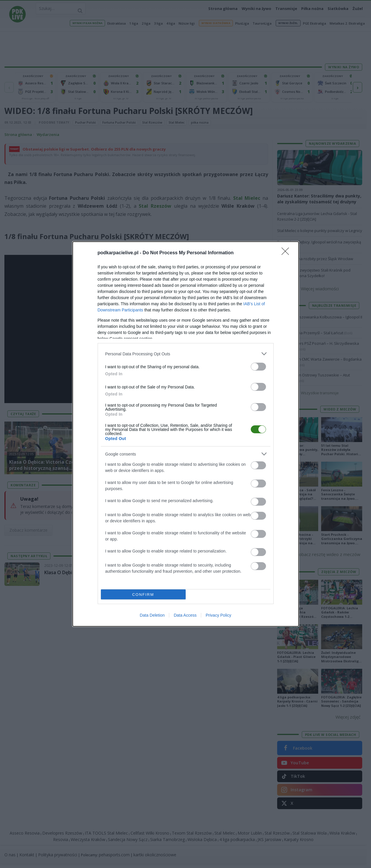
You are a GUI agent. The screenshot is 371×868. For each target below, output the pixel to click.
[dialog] (186, 434)
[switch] (258, 367)
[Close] (287, 253)
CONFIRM (143, 595)
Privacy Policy (218, 615)
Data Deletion (152, 615)
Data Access (185, 615)
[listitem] (186, 354)
